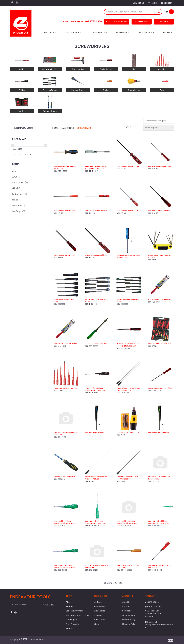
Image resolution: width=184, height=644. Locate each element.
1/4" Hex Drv (59, 169)
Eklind (17, 188)
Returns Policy (129, 620)
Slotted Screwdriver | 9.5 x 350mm (129, 565)
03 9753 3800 (152, 602)
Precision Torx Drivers (158, 432)
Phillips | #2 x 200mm (94, 388)
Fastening (123, 32)
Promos (164, 22)
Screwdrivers (84, 128)
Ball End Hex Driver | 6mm (65, 255)
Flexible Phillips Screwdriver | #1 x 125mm (160, 299)
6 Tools (152, 257)
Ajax (16, 171)
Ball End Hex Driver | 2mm (65, 211)
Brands (69, 607)
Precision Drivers (50, 90)
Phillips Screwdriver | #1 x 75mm (66, 432)
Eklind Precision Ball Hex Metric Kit (66, 299)
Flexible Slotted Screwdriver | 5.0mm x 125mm (97, 344)
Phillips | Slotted (124, 390)
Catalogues (142, 22)
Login (153, 3)
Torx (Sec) (22, 111)
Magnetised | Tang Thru (96, 390)
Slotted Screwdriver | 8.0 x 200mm (97, 565)
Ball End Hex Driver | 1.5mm (128, 166)
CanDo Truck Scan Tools (77, 615)
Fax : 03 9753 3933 (154, 607)
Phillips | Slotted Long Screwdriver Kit (129, 388)
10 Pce (119, 302)
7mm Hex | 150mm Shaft (126, 346)
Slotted (106, 90)
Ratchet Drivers (78, 90)
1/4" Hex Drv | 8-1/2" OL (95, 169)
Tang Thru (58, 435)
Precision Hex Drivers (95, 432)
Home (55, 128)
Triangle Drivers (50, 111)
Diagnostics (99, 32)
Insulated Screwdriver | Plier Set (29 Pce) (160, 344)
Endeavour (20, 194)
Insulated (162, 69)
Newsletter (127, 611)
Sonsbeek (19, 205)
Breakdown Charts (117, 22)
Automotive (73, 32)
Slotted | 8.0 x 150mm (63, 565)
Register (166, 3)
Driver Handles (78, 69)
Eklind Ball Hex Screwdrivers (129, 255)
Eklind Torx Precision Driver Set (129, 299)
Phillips (22, 90)
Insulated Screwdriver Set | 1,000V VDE (66, 388)
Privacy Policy (129, 615)
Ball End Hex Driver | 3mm (96, 211)
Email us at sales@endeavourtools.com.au (159, 625)
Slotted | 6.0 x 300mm (158, 521)
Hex (134, 69)
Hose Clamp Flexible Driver (128, 344)
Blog (68, 602)
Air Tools (50, 32)
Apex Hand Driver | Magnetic (97, 166)
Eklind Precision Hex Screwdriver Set (97, 299)
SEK (15, 200)
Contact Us (138, 3)
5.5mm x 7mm (154, 479)
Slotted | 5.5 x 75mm (62, 521)
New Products (73, 624)
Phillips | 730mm (92, 479)
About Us (126, 602)
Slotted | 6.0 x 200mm (126, 521)
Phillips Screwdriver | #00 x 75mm (160, 388)
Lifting (168, 32)
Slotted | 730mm (124, 479)
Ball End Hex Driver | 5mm (159, 211)
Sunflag (19, 211)
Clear (28, 155)
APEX (16, 177)
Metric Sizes (122, 257)
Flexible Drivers (106, 69)
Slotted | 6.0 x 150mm (94, 521)
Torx (162, 90)
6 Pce (56, 302)
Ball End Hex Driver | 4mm (128, 211)
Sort (128, 127)
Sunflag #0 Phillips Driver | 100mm (160, 565)
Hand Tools (146, 32)
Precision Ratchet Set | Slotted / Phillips (129, 432)
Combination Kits (50, 69)
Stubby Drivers (134, 90)
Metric (88, 302)
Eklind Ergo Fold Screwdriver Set (160, 255)
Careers (126, 607)
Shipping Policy (129, 624)
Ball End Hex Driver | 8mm (96, 255)
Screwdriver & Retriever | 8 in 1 (66, 477)
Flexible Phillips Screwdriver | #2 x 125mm (66, 344)
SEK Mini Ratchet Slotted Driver (160, 477)
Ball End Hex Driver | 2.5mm (160, 166)
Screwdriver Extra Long (96, 477)
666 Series (153, 568)
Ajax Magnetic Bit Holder (65, 166)
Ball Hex (22, 69)
